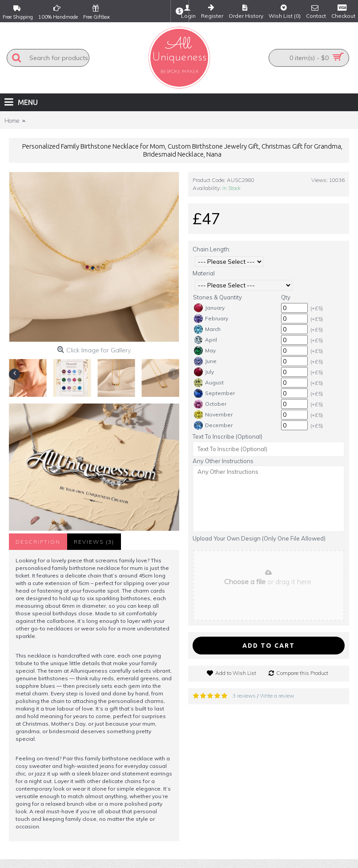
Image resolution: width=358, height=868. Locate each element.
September (214, 393)
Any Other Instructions (223, 461)
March (207, 329)
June (205, 361)
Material (204, 273)
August (209, 383)
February (211, 319)
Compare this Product (302, 673)
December (213, 425)
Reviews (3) (94, 542)
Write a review (277, 696)
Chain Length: (211, 249)
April (205, 340)
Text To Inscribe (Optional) (227, 436)
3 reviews (244, 696)
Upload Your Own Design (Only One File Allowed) (259, 538)
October (210, 404)
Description (38, 542)
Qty (286, 297)
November (213, 415)
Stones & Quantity (217, 297)
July (204, 372)
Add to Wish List (236, 673)
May (205, 351)
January (209, 308)
